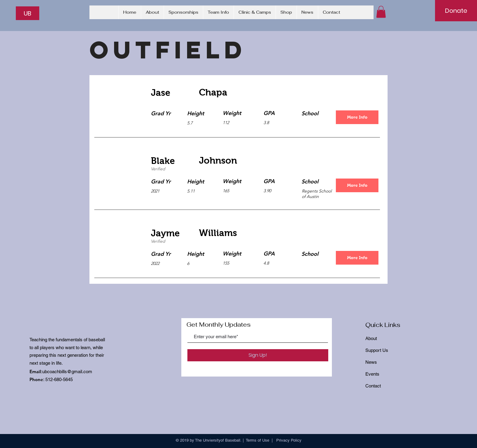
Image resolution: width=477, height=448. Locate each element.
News (371, 362)
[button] (381, 12)
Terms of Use (258, 440)
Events (372, 374)
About (371, 338)
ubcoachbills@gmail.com (67, 372)
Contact (373, 386)
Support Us (377, 350)
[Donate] (456, 11)
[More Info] (357, 117)
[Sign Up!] (258, 355)
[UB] (28, 13)
